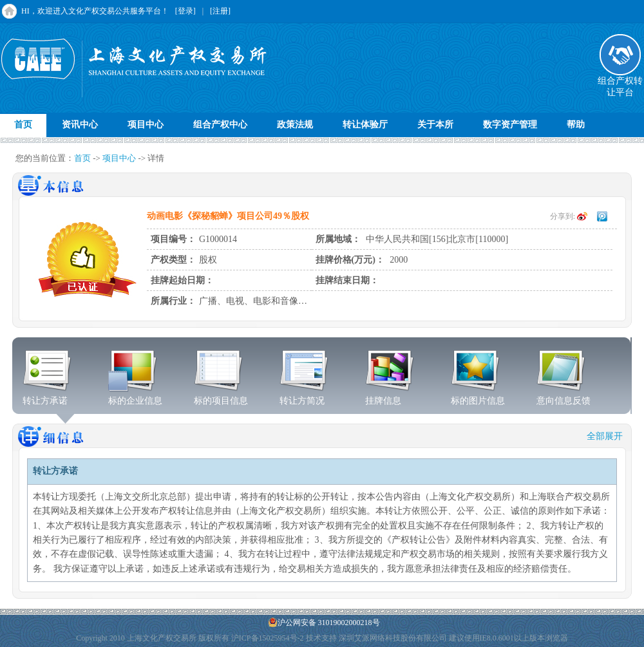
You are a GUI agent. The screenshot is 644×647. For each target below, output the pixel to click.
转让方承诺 (47, 397)
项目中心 (146, 125)
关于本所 (435, 125)
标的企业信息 (135, 397)
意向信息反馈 (563, 397)
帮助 (576, 125)
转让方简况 (304, 397)
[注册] (220, 11)
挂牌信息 (390, 397)
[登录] (185, 11)
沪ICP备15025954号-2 (268, 638)
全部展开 (605, 436)
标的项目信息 (221, 397)
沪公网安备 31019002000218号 (324, 622)
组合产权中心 (220, 125)
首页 (23, 125)
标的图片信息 (478, 397)
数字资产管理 (510, 125)
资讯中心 (80, 125)
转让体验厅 (365, 125)
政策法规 (295, 125)
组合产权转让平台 (620, 82)
